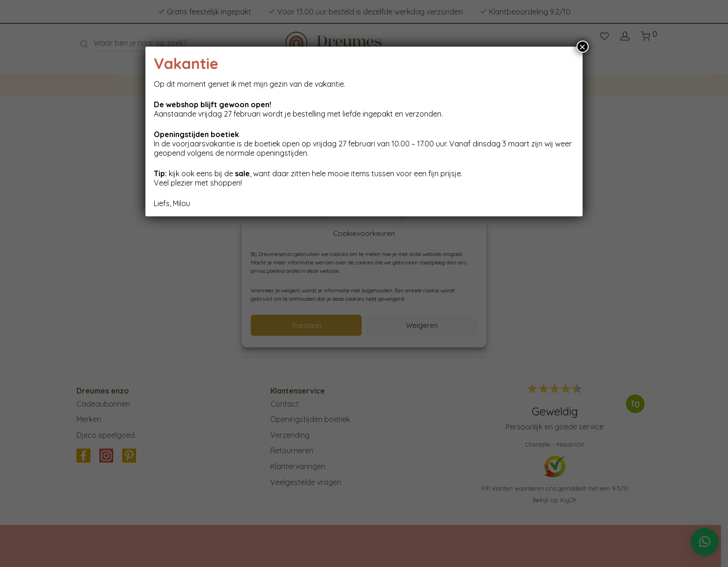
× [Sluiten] (583, 47)
